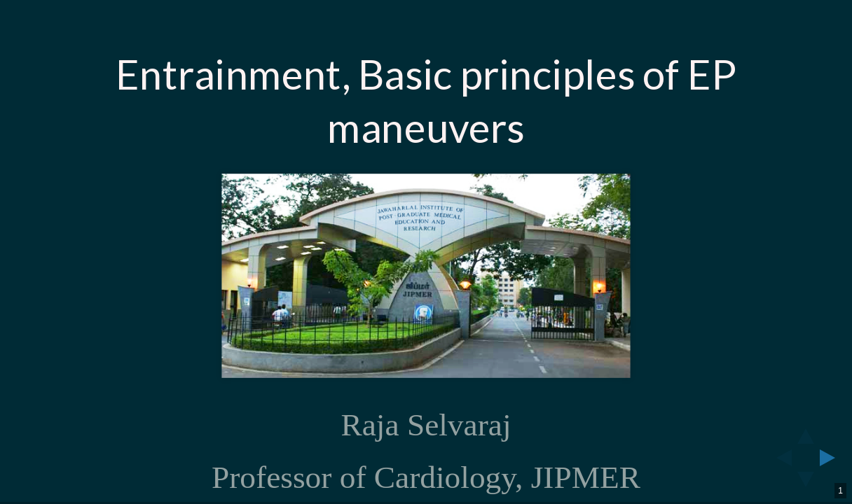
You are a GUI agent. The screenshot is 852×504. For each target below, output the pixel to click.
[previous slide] (780, 458)
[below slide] (806, 484)
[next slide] (832, 458)
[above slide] (806, 432)
